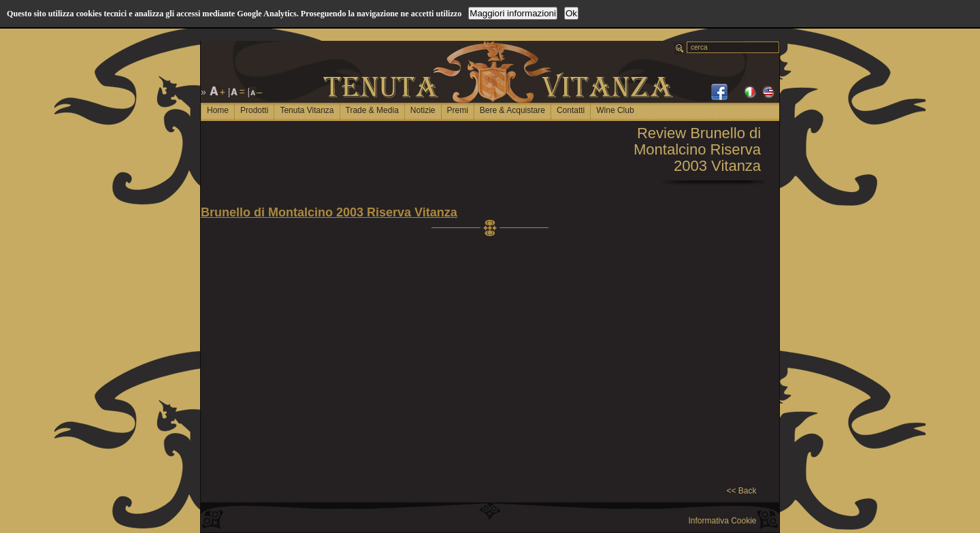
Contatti (571, 110)
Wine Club (615, 110)
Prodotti (254, 110)
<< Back (741, 491)
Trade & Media (372, 110)
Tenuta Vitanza (307, 110)
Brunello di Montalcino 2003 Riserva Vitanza (329, 212)
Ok (571, 13)
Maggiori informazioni (513, 13)
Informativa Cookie (722, 521)
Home (218, 110)
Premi (458, 110)
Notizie (423, 110)
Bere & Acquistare (512, 110)
